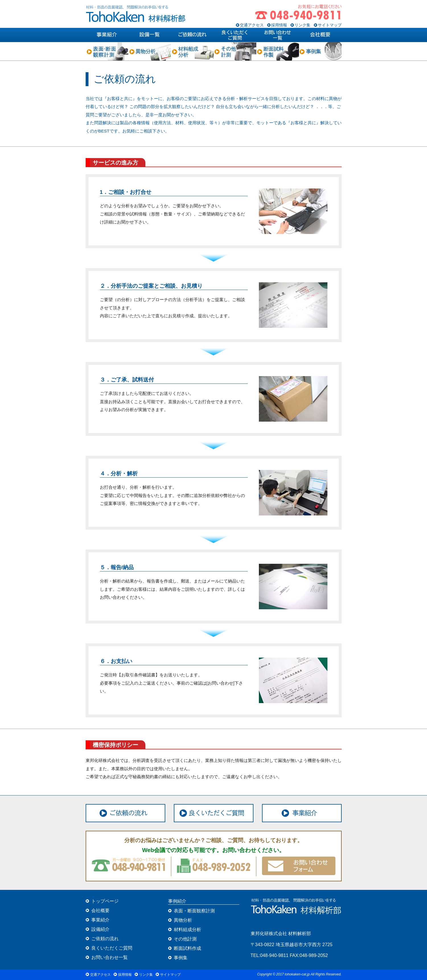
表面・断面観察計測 (194, 911)
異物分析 (183, 920)
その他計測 (185, 939)
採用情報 (279, 25)
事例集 (181, 958)
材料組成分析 (187, 930)
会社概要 (100, 910)
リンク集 (302, 25)
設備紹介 (100, 929)
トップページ (105, 901)
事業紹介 (100, 920)
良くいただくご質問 (112, 948)
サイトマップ (330, 25)
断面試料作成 (187, 948)
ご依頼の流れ (105, 939)
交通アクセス (252, 25)
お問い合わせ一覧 (110, 957)
